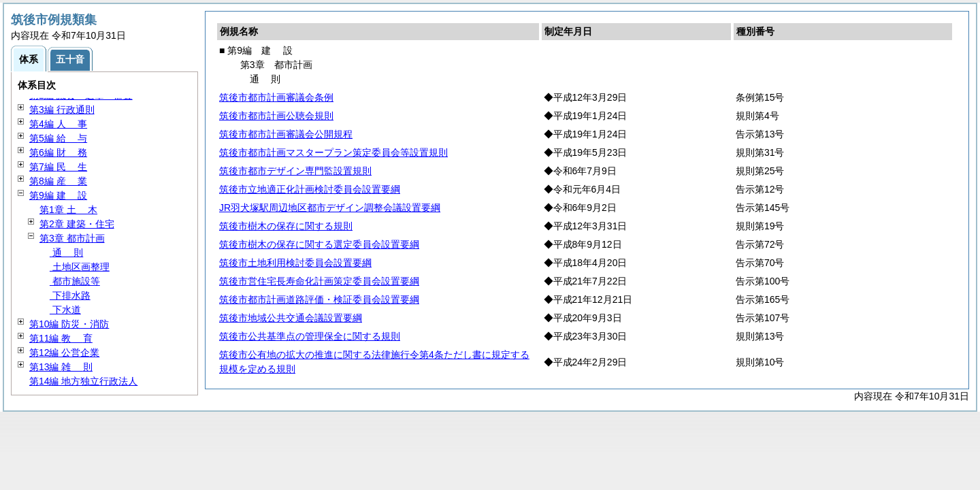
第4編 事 (58, 124)
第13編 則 (61, 367)
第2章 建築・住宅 (77, 224)
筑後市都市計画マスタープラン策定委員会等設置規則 (333, 152)
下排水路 (70, 295)
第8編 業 (58, 181)
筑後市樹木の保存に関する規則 (286, 226)
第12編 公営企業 (64, 353)
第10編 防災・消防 (69, 324)
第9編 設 (58, 195)
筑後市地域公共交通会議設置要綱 (291, 318)
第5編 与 (58, 138)
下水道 (65, 310)
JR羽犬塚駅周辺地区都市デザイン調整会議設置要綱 (330, 208)
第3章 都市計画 (72, 238)
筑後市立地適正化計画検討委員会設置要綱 (310, 189)
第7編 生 (58, 167)
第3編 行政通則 (62, 110)
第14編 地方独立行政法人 (83, 381)
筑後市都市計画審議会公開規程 (286, 134)
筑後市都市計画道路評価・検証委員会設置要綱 (319, 299)
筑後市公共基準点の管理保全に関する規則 (310, 336)
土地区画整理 (80, 267)
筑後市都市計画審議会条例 (276, 97)
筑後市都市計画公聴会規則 (276, 116)
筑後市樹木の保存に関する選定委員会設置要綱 (319, 244)
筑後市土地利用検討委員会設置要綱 (295, 263)
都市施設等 (75, 281)
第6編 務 (58, 152)
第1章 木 (68, 210)
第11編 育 (61, 338)
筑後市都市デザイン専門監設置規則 (295, 171)
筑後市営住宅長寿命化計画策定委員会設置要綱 (319, 281)
